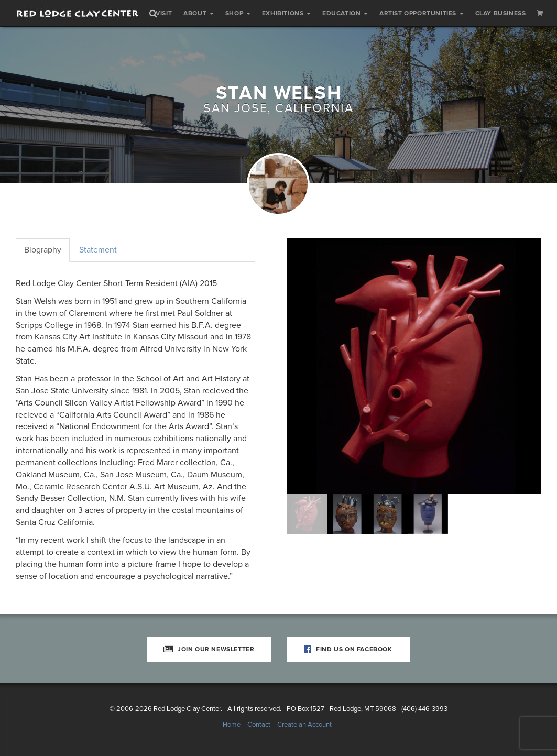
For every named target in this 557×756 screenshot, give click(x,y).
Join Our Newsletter (209, 649)
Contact (259, 725)
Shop (238, 13)
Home (232, 725)
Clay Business (501, 13)
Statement (98, 250)
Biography (43, 250)
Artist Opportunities (422, 13)
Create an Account (304, 725)
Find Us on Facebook (348, 649)
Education (345, 13)
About (199, 13)
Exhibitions (286, 13)
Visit (164, 13)
